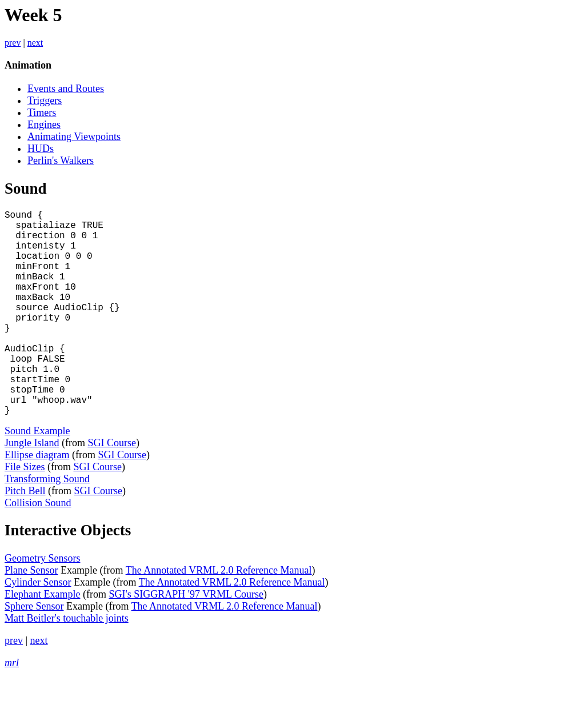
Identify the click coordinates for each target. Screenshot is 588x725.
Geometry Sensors (42, 604)
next (35, 43)
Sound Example (37, 476)
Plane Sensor (31, 616)
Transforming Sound (47, 524)
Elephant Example (42, 640)
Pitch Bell (25, 536)
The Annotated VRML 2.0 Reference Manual (219, 616)
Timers (42, 113)
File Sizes (25, 512)
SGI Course (112, 488)
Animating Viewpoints (74, 137)
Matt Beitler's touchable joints (67, 664)
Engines (44, 125)
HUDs (41, 149)
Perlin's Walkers (61, 161)
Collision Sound (38, 548)
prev (13, 43)
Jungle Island (32, 488)
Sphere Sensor (34, 652)
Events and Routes (66, 89)
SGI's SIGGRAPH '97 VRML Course (186, 640)
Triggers (45, 101)
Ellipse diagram (37, 500)
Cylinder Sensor (38, 628)
